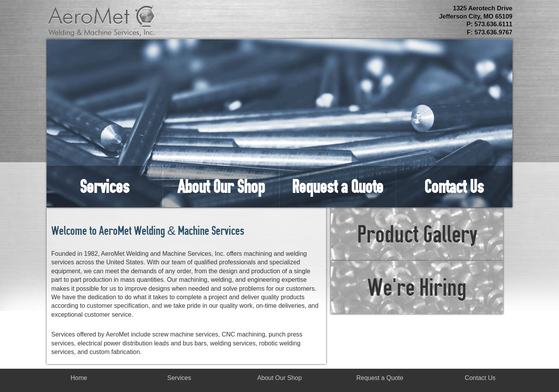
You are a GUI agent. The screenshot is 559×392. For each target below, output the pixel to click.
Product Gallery (417, 234)
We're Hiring (417, 287)
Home (79, 378)
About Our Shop (221, 186)
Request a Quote (338, 186)
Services (105, 186)
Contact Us (454, 186)
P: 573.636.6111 (490, 24)
